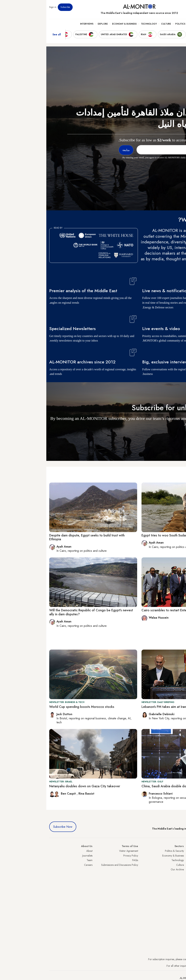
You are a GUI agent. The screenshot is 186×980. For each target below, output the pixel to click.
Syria (180, 893)
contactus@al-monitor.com (169, 966)
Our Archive (131, 869)
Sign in (6, 7)
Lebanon (179, 888)
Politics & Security (141, 24)
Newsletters (168, 7)
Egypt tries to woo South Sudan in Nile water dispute (133, 535)
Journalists (41, 856)
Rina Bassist (40, 794)
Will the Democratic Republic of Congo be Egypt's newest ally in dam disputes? (45, 612)
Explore (56, 24)
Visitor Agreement (82, 851)
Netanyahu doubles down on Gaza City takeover (38, 786)
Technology (103, 24)
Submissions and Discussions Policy (73, 865)
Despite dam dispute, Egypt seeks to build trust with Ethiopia (41, 537)
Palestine (179, 874)
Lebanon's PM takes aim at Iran (117, 707)
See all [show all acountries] (10, 34)
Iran (181, 860)
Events (156, 7)
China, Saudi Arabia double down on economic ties (132, 786)
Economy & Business (78, 24)
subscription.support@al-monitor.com (164, 959)
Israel (180, 869)
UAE (181, 865)
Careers (42, 865)
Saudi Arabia (176, 856)
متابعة (176, 435)
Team (43, 860)
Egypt (180, 879)
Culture (120, 24)
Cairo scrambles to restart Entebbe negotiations (130, 610)
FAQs (89, 860)
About (43, 851)
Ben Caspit (22, 794)
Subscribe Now (16, 827)
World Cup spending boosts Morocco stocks (35, 707)
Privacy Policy (84, 856)
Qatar (180, 883)
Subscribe (19, 7)
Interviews (40, 24)
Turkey (180, 851)
